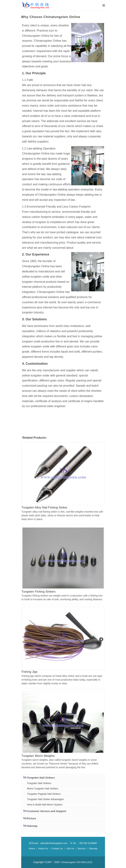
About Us (43, 848)
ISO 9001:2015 (84, 862)
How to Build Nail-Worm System (45, 805)
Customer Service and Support (45, 811)
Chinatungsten (68, 862)
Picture (30, 818)
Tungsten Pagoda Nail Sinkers (44, 794)
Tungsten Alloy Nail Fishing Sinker (44, 507)
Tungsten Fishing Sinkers (39, 592)
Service (82, 848)
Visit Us (70, 848)
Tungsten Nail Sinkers (39, 777)
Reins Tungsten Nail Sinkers (43, 789)
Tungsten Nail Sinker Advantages (46, 799)
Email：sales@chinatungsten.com (48, 843)
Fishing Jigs (30, 672)
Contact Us (57, 848)
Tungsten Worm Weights (38, 756)
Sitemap (30, 826)
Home (32, 848)
